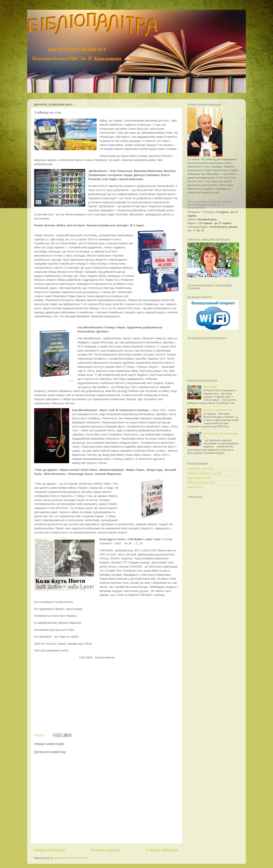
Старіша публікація (162, 850)
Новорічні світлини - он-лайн (205, 473)
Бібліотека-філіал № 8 (201, 483)
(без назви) (210, 387)
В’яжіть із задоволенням (218, 410)
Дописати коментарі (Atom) (71, 858)
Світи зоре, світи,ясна (201, 469)
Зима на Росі (195, 487)
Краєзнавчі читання (199, 478)
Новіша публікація (50, 850)
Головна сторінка (105, 850)
